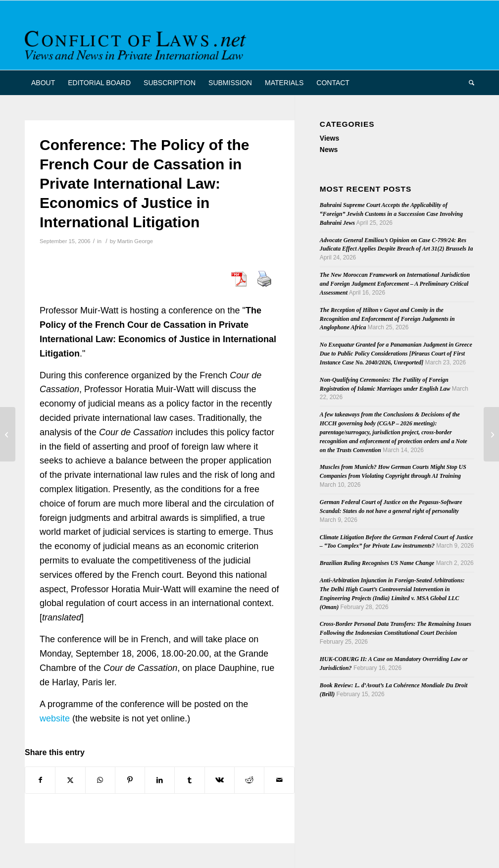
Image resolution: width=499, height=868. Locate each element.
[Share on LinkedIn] (160, 780)
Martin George (135, 241)
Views (329, 138)
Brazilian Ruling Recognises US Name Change (377, 563)
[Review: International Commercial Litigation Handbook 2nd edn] (491, 434)
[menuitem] (43, 83)
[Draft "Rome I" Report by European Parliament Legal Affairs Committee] (8, 434)
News (329, 150)
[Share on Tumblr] (189, 780)
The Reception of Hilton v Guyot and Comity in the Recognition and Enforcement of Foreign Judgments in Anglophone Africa (387, 319)
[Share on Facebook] (40, 780)
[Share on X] (70, 780)
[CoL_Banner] (137, 44)
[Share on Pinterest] (130, 780)
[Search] (468, 83)
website (55, 718)
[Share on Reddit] (249, 780)
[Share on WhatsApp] (100, 780)
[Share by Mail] (279, 780)
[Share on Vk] (220, 780)
